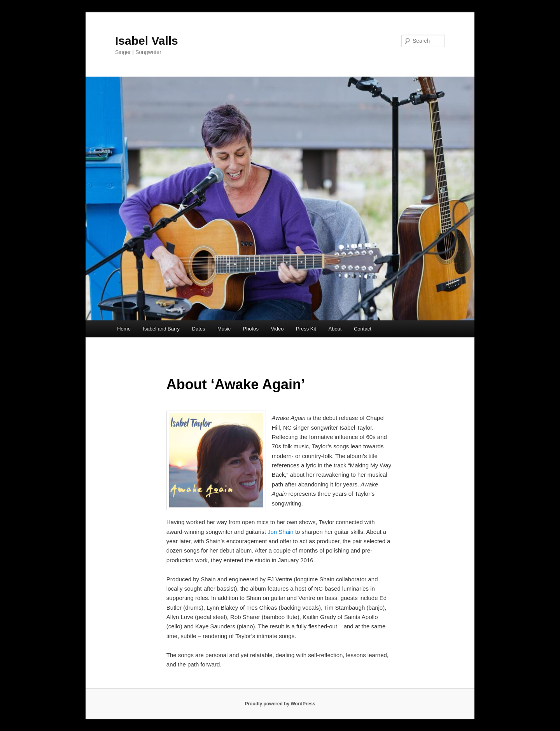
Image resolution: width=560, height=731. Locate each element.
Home (124, 329)
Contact (363, 329)
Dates (199, 329)
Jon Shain (281, 532)
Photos (250, 329)
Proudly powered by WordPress (280, 704)
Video (277, 329)
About (335, 329)
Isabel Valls (147, 41)
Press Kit (306, 329)
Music (224, 329)
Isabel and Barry (161, 329)
